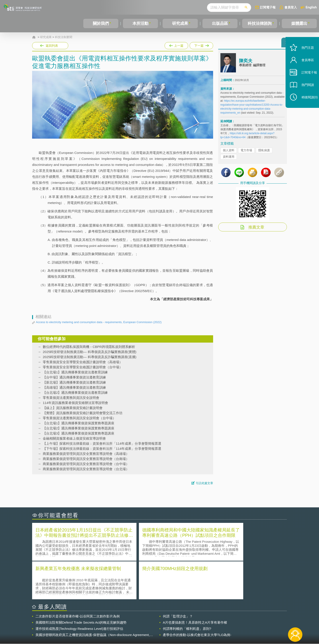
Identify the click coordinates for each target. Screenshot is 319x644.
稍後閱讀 (306, 106)
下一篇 (201, 45)
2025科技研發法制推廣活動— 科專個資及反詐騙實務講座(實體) (90, 352)
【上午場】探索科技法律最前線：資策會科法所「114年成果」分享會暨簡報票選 (102, 443)
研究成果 (180, 23)
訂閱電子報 (268, 7)
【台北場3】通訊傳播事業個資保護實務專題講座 (79, 433)
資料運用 (229, 159)
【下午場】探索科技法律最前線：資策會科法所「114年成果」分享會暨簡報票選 (102, 449)
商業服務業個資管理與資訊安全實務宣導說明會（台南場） (86, 459)
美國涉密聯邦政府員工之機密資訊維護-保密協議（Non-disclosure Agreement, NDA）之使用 (93, 596)
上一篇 (176, 45)
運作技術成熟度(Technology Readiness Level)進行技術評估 (79, 589)
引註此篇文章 (204, 483)
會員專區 (304, 68)
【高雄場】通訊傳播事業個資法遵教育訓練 (74, 387)
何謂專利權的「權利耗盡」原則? (187, 589)
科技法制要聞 (64, 37)
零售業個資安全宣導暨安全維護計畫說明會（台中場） (83, 367)
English (311, 7)
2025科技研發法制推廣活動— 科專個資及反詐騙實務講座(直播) (90, 357)
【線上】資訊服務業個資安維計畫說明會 (73, 408)
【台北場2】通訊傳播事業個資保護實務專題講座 (79, 428)
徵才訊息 (188, 620)
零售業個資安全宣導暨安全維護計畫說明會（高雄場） (83, 362)
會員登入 (291, 7)
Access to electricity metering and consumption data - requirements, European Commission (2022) (99, 322)
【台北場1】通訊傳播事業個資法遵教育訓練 (75, 372)
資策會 (223, 620)
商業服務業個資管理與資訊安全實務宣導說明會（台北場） (86, 469)
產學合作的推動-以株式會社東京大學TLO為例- (197, 596)
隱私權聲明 (162, 620)
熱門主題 (304, 56)
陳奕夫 (246, 63)
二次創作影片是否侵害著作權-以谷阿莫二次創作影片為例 (78, 577)
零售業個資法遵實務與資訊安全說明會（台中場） (79, 418)
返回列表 (52, 46)
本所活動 (140, 23)
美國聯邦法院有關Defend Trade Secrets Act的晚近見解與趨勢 (81, 583)
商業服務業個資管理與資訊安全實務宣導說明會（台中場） (86, 464)
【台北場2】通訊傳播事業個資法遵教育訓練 (75, 393)
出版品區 (220, 23)
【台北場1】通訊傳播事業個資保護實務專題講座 (79, 423)
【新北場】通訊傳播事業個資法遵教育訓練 (74, 382)
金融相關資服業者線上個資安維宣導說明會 (74, 438)
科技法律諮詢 (260, 23)
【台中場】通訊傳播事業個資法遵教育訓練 (74, 377)
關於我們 (101, 23)
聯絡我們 (161, 626)
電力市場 (246, 152)
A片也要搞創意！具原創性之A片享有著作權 (195, 583)
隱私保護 (264, 152)
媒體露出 (299, 23)
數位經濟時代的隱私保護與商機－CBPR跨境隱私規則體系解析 (89, 347)
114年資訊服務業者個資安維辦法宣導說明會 (75, 403)
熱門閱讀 (304, 93)
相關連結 (249, 620)
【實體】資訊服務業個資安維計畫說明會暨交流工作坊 (83, 413)
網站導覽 (188, 626)
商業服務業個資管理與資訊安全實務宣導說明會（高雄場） (86, 454)
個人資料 (229, 152)
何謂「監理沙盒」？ (178, 577)
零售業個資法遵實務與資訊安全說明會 (71, 398)
